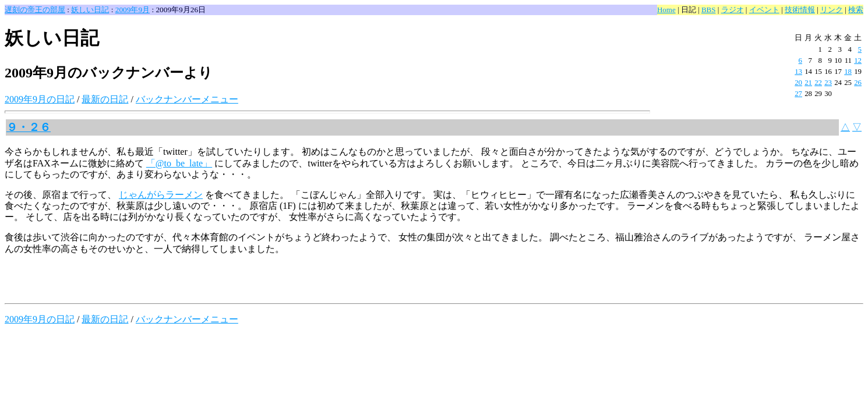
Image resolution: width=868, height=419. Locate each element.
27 (798, 94)
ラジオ (733, 10)
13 (798, 72)
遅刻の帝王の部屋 (35, 10)
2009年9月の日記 (40, 99)
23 (828, 83)
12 (858, 61)
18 (848, 72)
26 (858, 83)
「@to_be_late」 (179, 163)
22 (818, 83)
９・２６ (29, 127)
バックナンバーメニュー (187, 99)
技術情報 (800, 10)
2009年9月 (133, 10)
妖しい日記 (90, 10)
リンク (832, 10)
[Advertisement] (141, 281)
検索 (856, 10)
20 (798, 83)
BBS (709, 10)
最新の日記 (105, 99)
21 (808, 83)
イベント (764, 10)
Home (666, 10)
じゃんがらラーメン (161, 195)
